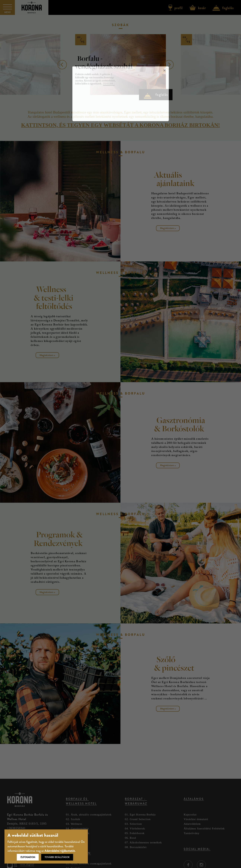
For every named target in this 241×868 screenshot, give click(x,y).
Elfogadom (28, 857)
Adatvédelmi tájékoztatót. (60, 851)
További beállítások (57, 857)
